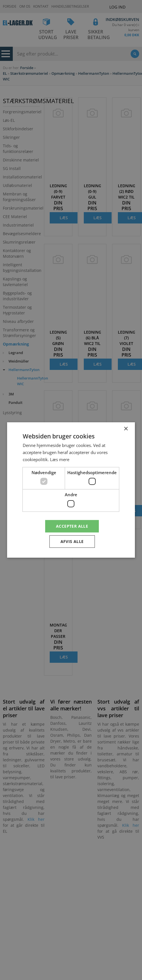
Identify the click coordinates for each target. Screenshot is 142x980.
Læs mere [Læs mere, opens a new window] (60, 459)
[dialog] (71, 490)
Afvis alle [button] (72, 541)
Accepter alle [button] (72, 526)
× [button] (126, 429)
